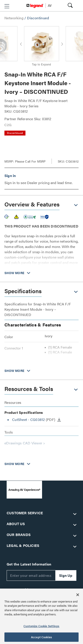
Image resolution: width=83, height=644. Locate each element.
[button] (7, 6)
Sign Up (66, 575)
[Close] (78, 595)
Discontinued (38, 18)
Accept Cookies (41, 637)
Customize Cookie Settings (41, 626)
